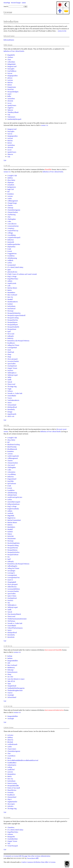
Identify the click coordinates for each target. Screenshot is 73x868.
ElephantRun (11, 247)
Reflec (9, 96)
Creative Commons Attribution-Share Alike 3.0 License (38, 862)
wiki (8, 862)
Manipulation (12, 774)
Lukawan (10, 834)
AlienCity (10, 740)
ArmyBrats (11, 185)
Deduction (11, 240)
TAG (9, 603)
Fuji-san (10, 73)
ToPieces (10, 391)
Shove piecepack (12, 359)
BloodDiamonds (12, 449)
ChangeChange (12, 203)
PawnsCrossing (12, 783)
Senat (9, 350)
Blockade (10, 742)
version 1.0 (44, 125)
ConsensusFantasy (13, 226)
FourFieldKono (12, 71)
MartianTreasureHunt (14, 520)
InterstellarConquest (14, 502)
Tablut (9, 377)
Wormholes (11, 637)
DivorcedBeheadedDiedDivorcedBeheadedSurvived (23, 760)
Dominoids (11, 242)
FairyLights (11, 69)
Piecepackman (12, 329)
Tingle (9, 389)
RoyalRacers (11, 343)
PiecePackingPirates (13, 543)
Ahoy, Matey (11, 180)
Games (24, 3)
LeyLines (10, 80)
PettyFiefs (11, 536)
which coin (11, 416)
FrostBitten (11, 256)
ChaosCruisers (12, 749)
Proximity (11, 792)
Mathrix (10, 525)
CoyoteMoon (11, 756)
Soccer (9, 103)
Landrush (10, 513)
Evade (9, 249)
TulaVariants (11, 117)
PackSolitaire (11, 306)
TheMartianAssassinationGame (17, 619)
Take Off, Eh (11, 681)
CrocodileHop (12, 235)
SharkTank (11, 352)
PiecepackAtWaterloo (14, 313)
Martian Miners (12, 288)
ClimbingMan (12, 219)
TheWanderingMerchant (15, 690)
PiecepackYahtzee (13, 555)
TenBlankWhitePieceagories (16, 688)
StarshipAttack (12, 366)
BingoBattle (11, 55)
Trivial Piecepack (13, 846)
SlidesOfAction (12, 587)
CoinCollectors (12, 224)
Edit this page (23, 856)
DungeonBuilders (13, 661)
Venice (9, 403)
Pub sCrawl (11, 334)
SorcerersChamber (13, 361)
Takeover (10, 110)
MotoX (10, 85)
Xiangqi (10, 412)
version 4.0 (7, 172)
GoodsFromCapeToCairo (15, 497)
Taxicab (10, 382)
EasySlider (11, 481)
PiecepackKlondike (13, 786)
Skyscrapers (11, 804)
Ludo (9, 286)
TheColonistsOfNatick (14, 614)
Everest (10, 251)
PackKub (10, 304)
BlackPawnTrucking (14, 444)
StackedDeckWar (13, 839)
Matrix (10, 290)
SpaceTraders (12, 364)
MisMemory (11, 667)
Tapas (9, 684)
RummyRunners (12, 672)
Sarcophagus (11, 571)
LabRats (10, 281)
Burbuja (10, 656)
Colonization (11, 472)
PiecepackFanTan (13, 320)
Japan (9, 270)
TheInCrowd (11, 384)
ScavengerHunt (12, 347)
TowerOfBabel (12, 396)
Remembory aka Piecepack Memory (18, 341)
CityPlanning (11, 214)
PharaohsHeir (12, 538)
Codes (9, 221)
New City (10, 297)
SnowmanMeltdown (14, 589)
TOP (5, 160)
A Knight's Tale (12, 176)
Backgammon (12, 187)
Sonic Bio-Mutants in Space (16, 679)
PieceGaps (10, 311)
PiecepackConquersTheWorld (16, 315)
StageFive (10, 108)
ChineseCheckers (13, 212)
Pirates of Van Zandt (14, 788)
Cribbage (10, 233)
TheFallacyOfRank (13, 112)
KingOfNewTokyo (13, 279)
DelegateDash (12, 64)
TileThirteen (11, 621)
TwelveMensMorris (13, 400)
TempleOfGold (12, 686)
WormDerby (11, 409)
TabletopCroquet (13, 375)
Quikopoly (11, 336)
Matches (10, 82)
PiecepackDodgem (13, 92)
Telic (9, 843)
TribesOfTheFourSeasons (15, 628)
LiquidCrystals (12, 283)
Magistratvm (11, 518)
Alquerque (11, 182)
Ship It (10, 799)
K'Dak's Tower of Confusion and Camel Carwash (22, 274)
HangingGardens (12, 76)
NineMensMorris (13, 302)
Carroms (10, 196)
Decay (9, 758)
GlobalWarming (12, 258)
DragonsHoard (12, 479)
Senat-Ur (10, 580)
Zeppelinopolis (12, 414)
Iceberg (10, 767)
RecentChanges (16, 3)
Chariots (10, 205)
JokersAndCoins (12, 272)
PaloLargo (10, 670)
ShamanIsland (12, 797)
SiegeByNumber (12, 802)
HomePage (7, 3)
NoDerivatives (60, 710)
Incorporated (11, 265)
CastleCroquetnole (13, 456)
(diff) (37, 858)
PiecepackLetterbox (13, 552)
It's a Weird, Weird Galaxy (15, 267)
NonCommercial (50, 650)
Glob (9, 663)
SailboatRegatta (12, 566)
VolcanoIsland (12, 405)
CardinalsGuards (12, 744)
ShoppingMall (12, 582)
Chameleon (11, 827)
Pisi (8, 557)
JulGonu (10, 78)
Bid (8, 192)
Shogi (9, 357)
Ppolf (9, 331)
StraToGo (10, 370)
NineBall (10, 299)
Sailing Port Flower (13, 345)
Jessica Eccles (62, 31)
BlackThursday (12, 447)
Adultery (10, 178)
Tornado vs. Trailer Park (15, 393)
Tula (9, 115)
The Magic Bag (12, 386)
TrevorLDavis (31, 858)
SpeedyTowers (12, 105)
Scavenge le (11, 573)
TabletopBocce (12, 373)
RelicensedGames (9, 40)
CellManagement (13, 201)
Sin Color (10, 677)
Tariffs (9, 380)
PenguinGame (12, 87)
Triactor (10, 693)
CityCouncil (11, 465)
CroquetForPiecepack (14, 237)
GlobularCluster (12, 495)
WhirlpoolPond (12, 407)
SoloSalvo (10, 806)
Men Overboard (12, 295)
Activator (10, 735)
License (8, 12)
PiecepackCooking (13, 318)
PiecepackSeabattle (13, 327)
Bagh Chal (11, 189)
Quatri (9, 94)
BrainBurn (11, 194)
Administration (46, 856)
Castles (10, 198)
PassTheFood (11, 309)
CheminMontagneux (14, 210)
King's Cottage (12, 276)
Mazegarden (11, 837)
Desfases (10, 658)
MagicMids (11, 516)
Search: (6, 6)
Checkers (10, 57)
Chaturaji (10, 208)
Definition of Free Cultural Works (14, 51)
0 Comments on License (11, 856)
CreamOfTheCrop (13, 231)
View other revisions (34, 856)
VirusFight (11, 695)
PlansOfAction (12, 790)
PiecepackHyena (12, 322)
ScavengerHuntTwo (13, 577)
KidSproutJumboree (13, 504)
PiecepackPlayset (13, 325)
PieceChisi (11, 89)
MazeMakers (11, 292)
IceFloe (10, 263)
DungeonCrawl (12, 66)
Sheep (9, 354)
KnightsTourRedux (13, 509)
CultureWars (11, 62)
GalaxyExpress (12, 765)
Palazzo (10, 534)
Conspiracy (11, 228)
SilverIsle (10, 101)
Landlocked (11, 769)
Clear (9, 217)
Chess (9, 60)
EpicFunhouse (12, 483)
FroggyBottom (12, 253)
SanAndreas (11, 99)
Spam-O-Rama (12, 596)
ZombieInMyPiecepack (14, 119)
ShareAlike (48, 169)
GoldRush (10, 260)
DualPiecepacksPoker (14, 244)
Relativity (10, 338)
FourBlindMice (12, 763)
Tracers (10, 398)
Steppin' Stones (12, 368)
